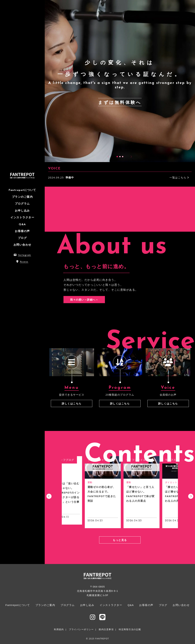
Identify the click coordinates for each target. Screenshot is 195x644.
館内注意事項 (106, 629)
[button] (117, 157)
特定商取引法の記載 (130, 629)
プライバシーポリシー (81, 629)
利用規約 (59, 629)
